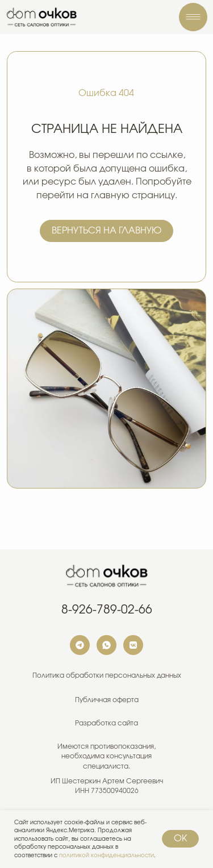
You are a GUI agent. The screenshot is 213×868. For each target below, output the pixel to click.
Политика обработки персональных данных (107, 676)
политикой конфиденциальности (106, 856)
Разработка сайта (106, 723)
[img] (41, 17)
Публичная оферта (107, 700)
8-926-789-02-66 (107, 610)
